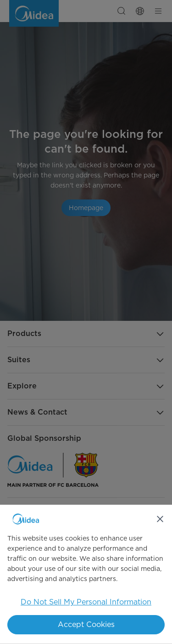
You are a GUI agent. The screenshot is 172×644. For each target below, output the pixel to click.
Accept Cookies (86, 624)
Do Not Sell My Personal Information (86, 602)
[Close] (160, 519)
